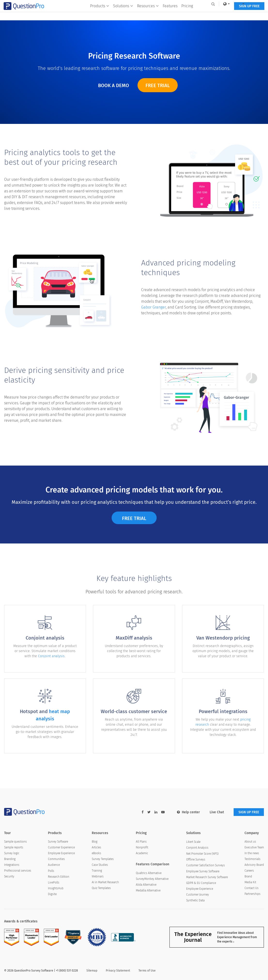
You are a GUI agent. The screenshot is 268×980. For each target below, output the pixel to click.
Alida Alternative (146, 885)
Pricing (187, 14)
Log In (254, 4)
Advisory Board (254, 865)
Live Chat (217, 812)
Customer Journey (198, 895)
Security (9, 876)
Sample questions (15, 842)
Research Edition (59, 877)
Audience (54, 865)
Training (97, 871)
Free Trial (158, 85)
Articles (96, 847)
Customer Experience (61, 847)
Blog (95, 842)
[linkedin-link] (156, 812)
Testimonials (253, 859)
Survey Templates (103, 859)
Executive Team (254, 847)
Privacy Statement (118, 971)
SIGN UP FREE (249, 14)
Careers (249, 871)
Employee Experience (61, 853)
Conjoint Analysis (197, 848)
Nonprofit (142, 847)
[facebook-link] (143, 812)
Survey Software (58, 842)
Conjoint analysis (51, 660)
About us (250, 842)
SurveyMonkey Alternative (152, 879)
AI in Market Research (105, 882)
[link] (222, 4)
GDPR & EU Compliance (201, 883)
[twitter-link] (149, 812)
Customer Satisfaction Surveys (206, 865)
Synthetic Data (195, 900)
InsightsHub (56, 888)
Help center (188, 812)
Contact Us (252, 888)
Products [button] (100, 14)
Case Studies (100, 865)
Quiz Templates (101, 888)
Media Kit (250, 882)
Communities (56, 859)
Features (170, 14)
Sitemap (92, 971)
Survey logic (12, 853)
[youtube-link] (163, 812)
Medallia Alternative (148, 890)
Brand (248, 876)
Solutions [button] (123, 14)
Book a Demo (114, 85)
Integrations (12, 865)
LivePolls (54, 882)
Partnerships (253, 894)
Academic (142, 853)
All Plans (141, 842)
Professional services (18, 871)
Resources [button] (148, 14)
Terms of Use (147, 971)
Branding (10, 859)
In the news (252, 853)
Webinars (98, 876)
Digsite (52, 894)
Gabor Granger (153, 311)
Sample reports (14, 847)
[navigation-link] (237, 4)
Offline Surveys (196, 859)
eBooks (96, 853)
